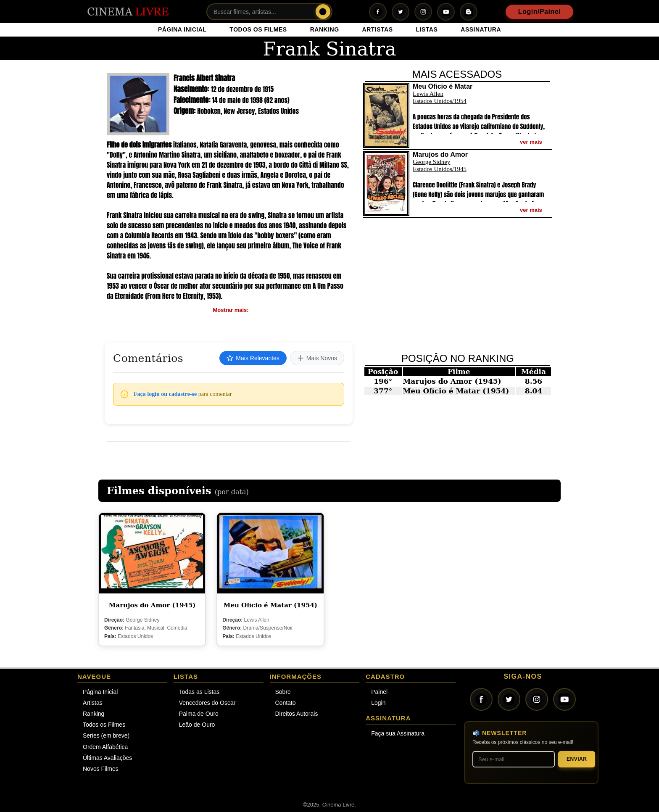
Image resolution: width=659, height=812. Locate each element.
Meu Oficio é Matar (443, 391)
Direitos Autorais (297, 714)
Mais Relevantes (253, 358)
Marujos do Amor (439, 381)
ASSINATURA (481, 29)
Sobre (283, 692)
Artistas (93, 703)
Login (378, 703)
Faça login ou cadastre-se (165, 394)
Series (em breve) (106, 736)
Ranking (94, 714)
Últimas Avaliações (107, 758)
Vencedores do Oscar (207, 703)
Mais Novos (317, 358)
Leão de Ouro (197, 725)
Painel (379, 692)
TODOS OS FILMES (258, 29)
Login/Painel (539, 12)
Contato (286, 703)
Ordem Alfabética (105, 747)
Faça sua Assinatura (398, 733)
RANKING (325, 29)
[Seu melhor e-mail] (514, 759)
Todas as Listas (199, 692)
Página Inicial (100, 692)
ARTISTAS (378, 29)
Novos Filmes (101, 769)
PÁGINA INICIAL (182, 29)
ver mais (531, 142)
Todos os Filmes (104, 725)
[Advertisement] (459, 285)
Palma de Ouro (199, 714)
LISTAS (427, 29)
